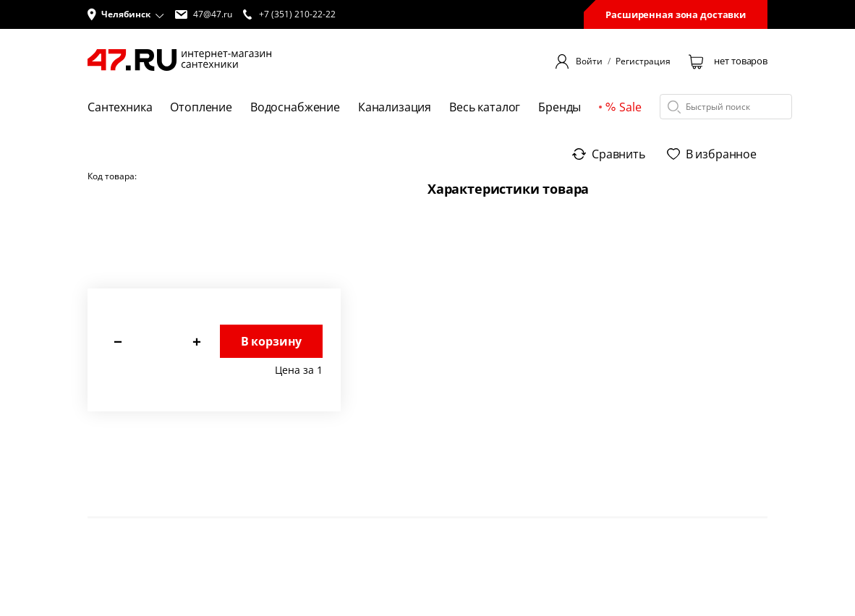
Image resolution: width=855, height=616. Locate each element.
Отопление (201, 107)
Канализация (395, 107)
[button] (126, 14)
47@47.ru (204, 14)
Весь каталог (485, 107)
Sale (623, 107)
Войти (589, 61)
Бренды (560, 107)
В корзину (272, 341)
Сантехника (120, 107)
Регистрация (643, 61)
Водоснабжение (295, 107)
